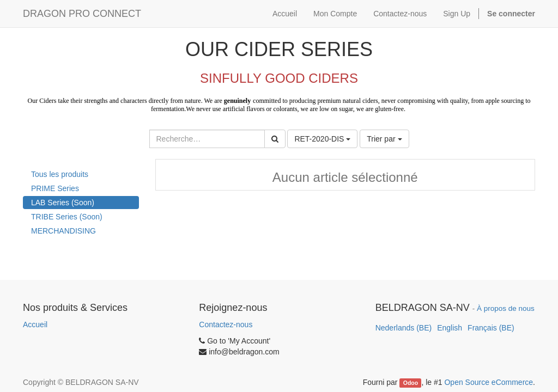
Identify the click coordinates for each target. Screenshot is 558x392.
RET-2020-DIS (322, 139)
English (450, 328)
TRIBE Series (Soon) (67, 217)
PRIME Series (55, 188)
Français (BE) (491, 328)
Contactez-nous (226, 324)
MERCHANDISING (63, 231)
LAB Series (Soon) (63, 203)
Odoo (411, 383)
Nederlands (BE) (404, 328)
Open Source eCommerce (489, 382)
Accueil (35, 324)
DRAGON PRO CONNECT (82, 14)
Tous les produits (60, 174)
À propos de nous (506, 308)
